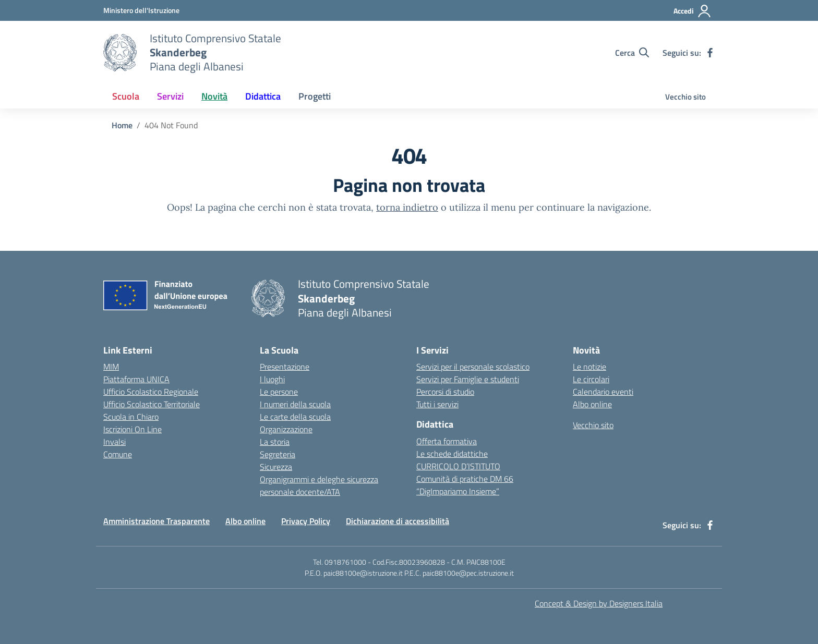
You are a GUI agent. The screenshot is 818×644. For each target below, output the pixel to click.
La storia (275, 442)
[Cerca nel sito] (632, 53)
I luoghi (272, 379)
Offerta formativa (447, 441)
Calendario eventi (603, 392)
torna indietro (407, 207)
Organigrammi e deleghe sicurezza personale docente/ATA (319, 485)
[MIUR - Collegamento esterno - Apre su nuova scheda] (141, 10)
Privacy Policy (306, 521)
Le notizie (590, 367)
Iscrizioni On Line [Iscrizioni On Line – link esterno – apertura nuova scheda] (133, 429)
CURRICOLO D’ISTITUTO (458, 466)
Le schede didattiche (452, 454)
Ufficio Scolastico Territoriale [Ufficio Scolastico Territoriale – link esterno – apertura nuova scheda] (152, 404)
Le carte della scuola (295, 417)
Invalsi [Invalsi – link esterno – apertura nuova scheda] (115, 442)
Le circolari (591, 379)
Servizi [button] (170, 96)
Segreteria (278, 454)
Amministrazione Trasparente (157, 521)
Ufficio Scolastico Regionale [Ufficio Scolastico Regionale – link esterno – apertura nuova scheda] (151, 392)
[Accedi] (693, 11)
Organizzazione (286, 429)
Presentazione (285, 367)
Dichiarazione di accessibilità (398, 521)
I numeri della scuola (295, 404)
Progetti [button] (315, 96)
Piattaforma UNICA (136, 379)
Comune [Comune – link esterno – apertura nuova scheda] (118, 454)
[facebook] (710, 53)
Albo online (592, 404)
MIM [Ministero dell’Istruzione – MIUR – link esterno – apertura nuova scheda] (111, 367)
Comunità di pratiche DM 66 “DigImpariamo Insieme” (465, 485)
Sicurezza (276, 467)
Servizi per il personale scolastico (473, 367)
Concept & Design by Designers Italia (599, 603)
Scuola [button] (126, 96)
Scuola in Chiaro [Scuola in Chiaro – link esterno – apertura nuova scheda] (131, 417)
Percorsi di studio (445, 392)
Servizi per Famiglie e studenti (468, 379)
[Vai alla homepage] (120, 53)
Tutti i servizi (437, 404)
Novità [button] (214, 96)
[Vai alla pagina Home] (122, 125)
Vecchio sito (685, 97)
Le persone (279, 392)
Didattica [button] (263, 96)
